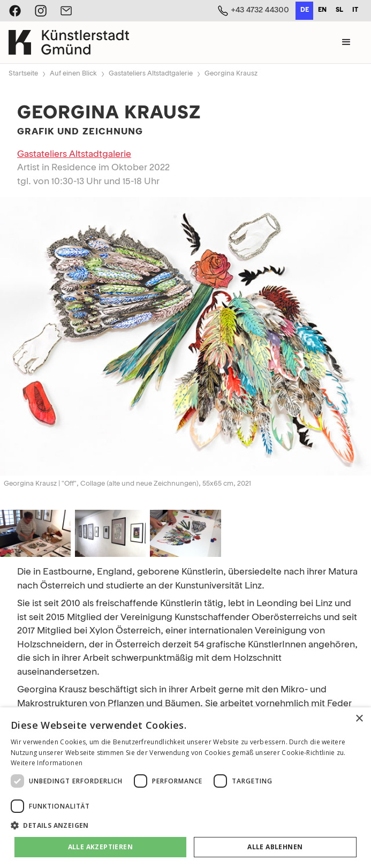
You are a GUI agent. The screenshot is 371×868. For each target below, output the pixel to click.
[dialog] (185, 788)
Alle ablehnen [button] (275, 847)
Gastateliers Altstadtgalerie (151, 74)
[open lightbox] (185, 336)
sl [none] (339, 10)
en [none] (322, 10)
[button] (346, 42)
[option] (322, 11)
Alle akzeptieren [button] (100, 847)
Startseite (23, 74)
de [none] (305, 10)
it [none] (355, 10)
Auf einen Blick (73, 74)
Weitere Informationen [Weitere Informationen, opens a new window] (47, 763)
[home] (69, 42)
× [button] (359, 719)
